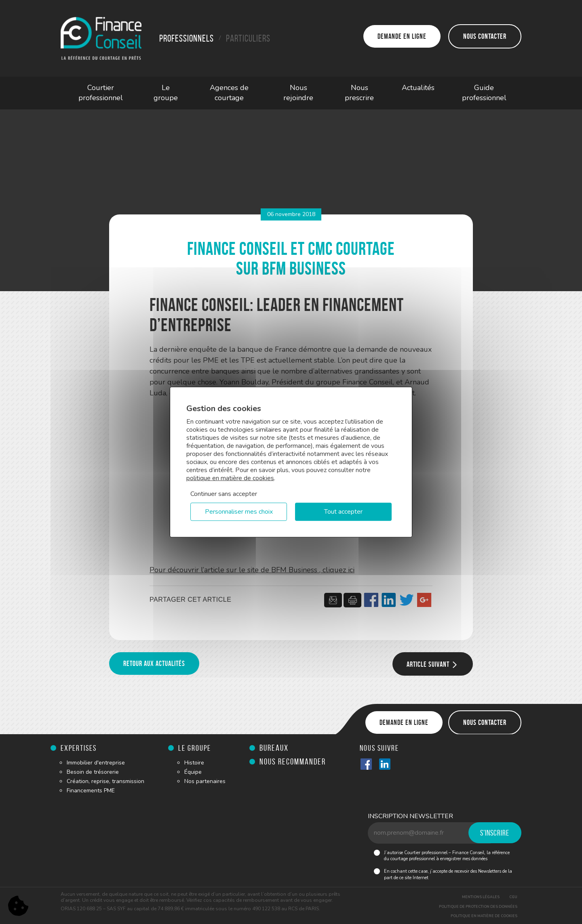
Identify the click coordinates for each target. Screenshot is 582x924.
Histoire (194, 763)
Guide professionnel (484, 93)
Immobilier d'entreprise (96, 763)
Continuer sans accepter (224, 494)
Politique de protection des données (478, 907)
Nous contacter (485, 36)
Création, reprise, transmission (105, 781)
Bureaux (274, 748)
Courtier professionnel (101, 93)
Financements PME (91, 791)
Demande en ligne (402, 36)
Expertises (79, 748)
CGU (513, 897)
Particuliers (248, 38)
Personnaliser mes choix (239, 512)
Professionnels (187, 38)
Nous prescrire (359, 93)
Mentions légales (481, 897)
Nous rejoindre (298, 93)
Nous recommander (293, 761)
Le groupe (166, 93)
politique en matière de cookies (230, 478)
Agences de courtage (229, 93)
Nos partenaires (205, 781)
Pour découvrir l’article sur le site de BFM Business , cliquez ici (252, 570)
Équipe (193, 772)
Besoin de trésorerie (93, 772)
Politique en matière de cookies (484, 916)
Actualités (418, 88)
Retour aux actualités (154, 664)
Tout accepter (343, 512)
